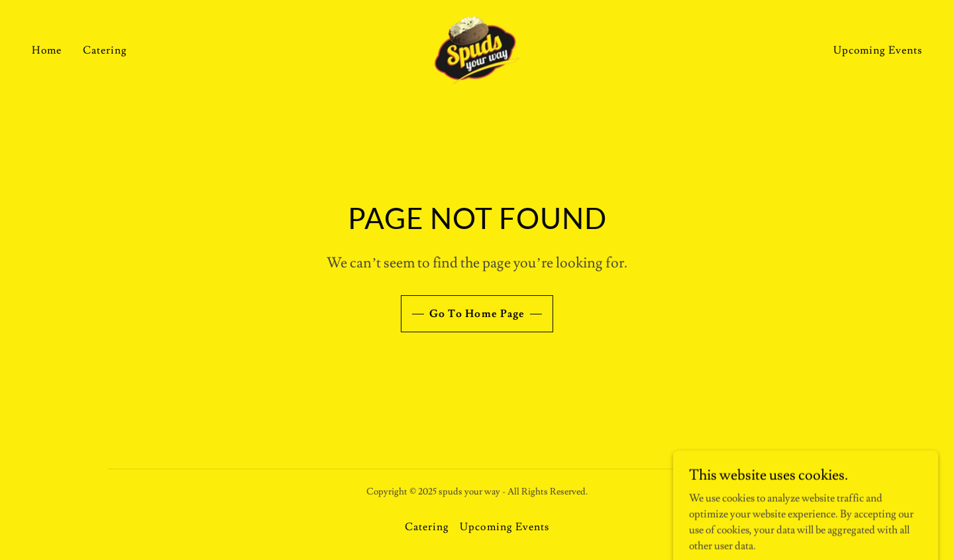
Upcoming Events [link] (878, 50)
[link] (477, 48)
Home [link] (47, 50)
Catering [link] (105, 50)
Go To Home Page (477, 314)
